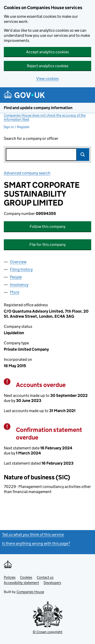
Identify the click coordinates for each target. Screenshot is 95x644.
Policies (10, 577)
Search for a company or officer (31, 138)
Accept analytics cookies (48, 52)
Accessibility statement (21, 583)
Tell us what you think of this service (33, 535)
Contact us (45, 577)
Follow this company (48, 226)
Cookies (26, 577)
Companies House (30, 592)
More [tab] (15, 292)
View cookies (48, 79)
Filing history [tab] (21, 269)
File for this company (48, 244)
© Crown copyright (48, 632)
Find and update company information (38, 108)
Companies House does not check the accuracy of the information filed (45, 117)
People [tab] (16, 277)
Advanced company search (27, 173)
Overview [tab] (18, 262)
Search (83, 155)
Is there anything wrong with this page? (36, 543)
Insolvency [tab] (19, 285)
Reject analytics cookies (48, 66)
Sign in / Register (17, 127)
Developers (52, 583)
